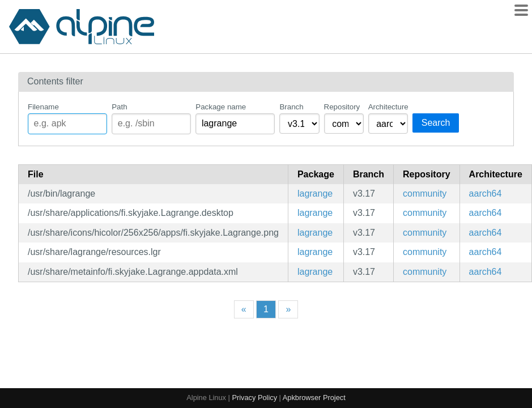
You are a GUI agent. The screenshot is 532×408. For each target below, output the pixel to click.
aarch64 (486, 194)
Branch (291, 107)
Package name (221, 107)
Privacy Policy (254, 398)
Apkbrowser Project (314, 398)
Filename (43, 107)
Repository (342, 107)
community (425, 194)
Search (436, 123)
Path (119, 107)
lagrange (315, 194)
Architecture (388, 107)
